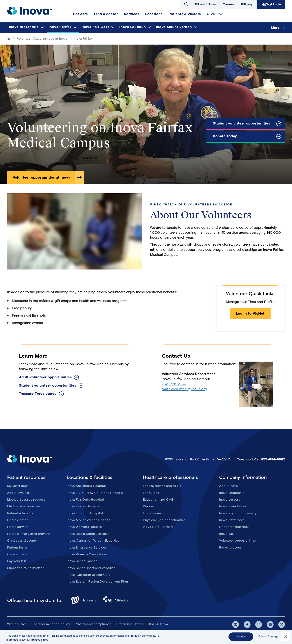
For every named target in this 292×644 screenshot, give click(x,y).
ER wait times (206, 4)
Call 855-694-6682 (270, 459)
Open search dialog (186, 4)
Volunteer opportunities (238, 540)
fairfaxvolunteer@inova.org (184, 389)
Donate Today (225, 136)
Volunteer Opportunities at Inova (42, 38)
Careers (229, 4)
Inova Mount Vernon (174, 27)
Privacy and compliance (93, 624)
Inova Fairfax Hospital (83, 506)
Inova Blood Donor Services (88, 534)
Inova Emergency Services (87, 547)
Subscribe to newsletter (26, 568)
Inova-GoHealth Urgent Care (89, 575)
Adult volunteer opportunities (45, 377)
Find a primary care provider (29, 534)
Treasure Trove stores (38, 394)
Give (211, 14)
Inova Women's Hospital (85, 527)
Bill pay (247, 4)
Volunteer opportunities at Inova (42, 177)
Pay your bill (17, 561)
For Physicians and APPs (162, 486)
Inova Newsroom (232, 520)
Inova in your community (238, 513)
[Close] (286, 637)
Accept (241, 637)
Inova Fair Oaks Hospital (85, 500)
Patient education (21, 513)
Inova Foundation (232, 506)
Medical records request (26, 500)
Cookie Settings (268, 637)
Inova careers (153, 513)
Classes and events (22, 540)
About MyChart (19, 493)
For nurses (151, 493)
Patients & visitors (185, 14)
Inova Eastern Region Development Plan (97, 581)
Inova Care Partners (158, 527)
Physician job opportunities (164, 520)
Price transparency (234, 527)
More (275, 27)
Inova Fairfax (60, 27)
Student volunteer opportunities (241, 123)
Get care (80, 14)
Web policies (17, 624)
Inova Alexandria (24, 27)
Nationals (83, 601)
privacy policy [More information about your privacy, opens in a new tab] (40, 640)
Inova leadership (232, 493)
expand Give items (221, 14)
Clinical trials (17, 554)
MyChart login (18, 486)
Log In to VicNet (250, 313)
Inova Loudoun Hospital (85, 513)
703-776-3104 (174, 384)
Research (150, 506)
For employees (230, 547)
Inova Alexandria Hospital (86, 486)
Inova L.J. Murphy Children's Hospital (95, 493)
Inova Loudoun (133, 27)
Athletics (116, 601)
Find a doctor (106, 14)
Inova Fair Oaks (95, 27)
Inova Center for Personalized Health (95, 540)
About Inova (228, 486)
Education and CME (158, 500)
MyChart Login (271, 4)
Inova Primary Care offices (87, 554)
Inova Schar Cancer (82, 561)
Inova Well (227, 534)
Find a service (18, 527)
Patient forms (17, 547)
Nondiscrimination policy (51, 624)
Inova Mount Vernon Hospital (89, 520)
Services (132, 14)
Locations (154, 14)
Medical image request (25, 506)
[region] (146, 637)
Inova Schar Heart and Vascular (91, 568)
